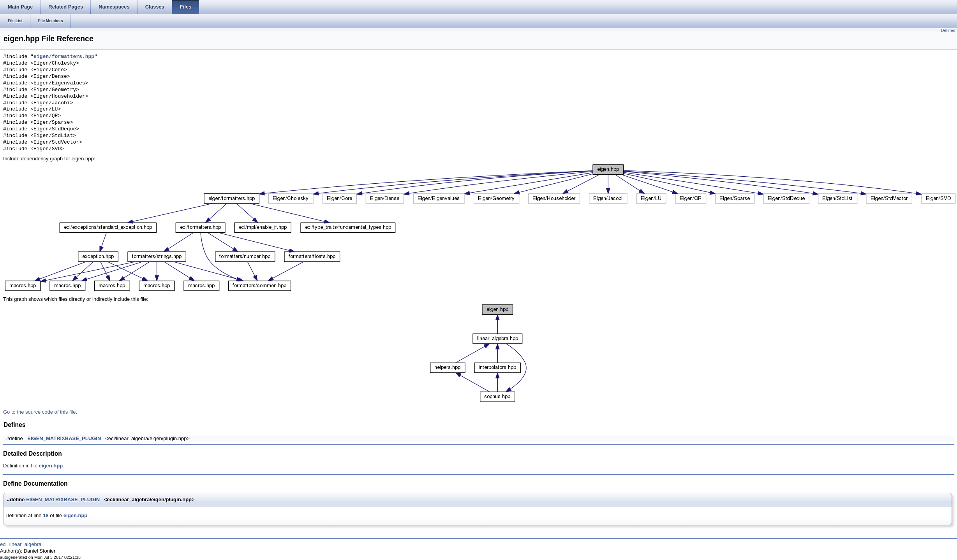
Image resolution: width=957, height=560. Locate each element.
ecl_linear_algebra (21, 544)
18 (46, 515)
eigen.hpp (51, 466)
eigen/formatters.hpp (64, 57)
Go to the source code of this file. (40, 412)
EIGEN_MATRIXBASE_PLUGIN (64, 438)
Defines (948, 30)
